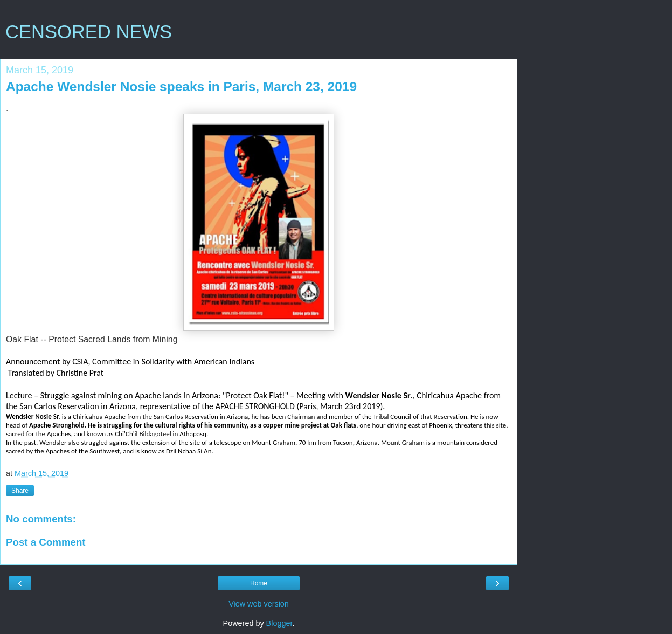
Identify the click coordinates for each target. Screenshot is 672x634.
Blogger (279, 623)
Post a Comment (46, 542)
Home (259, 583)
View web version (259, 604)
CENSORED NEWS (89, 32)
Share (20, 491)
